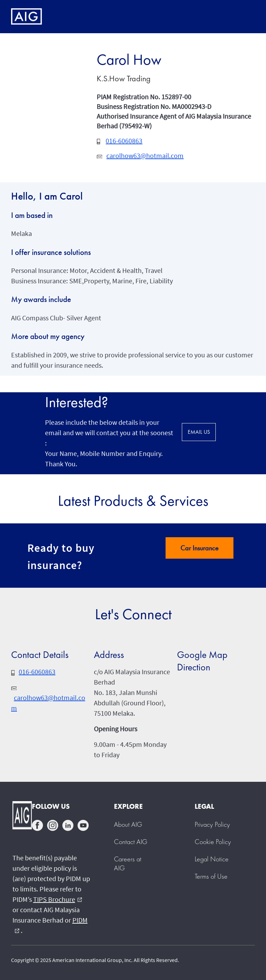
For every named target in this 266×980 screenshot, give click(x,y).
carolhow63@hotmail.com (145, 155)
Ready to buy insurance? (61, 557)
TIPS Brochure (58, 899)
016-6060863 (124, 141)
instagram (53, 825)
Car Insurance (199, 548)
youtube (83, 825)
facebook (37, 825)
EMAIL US (199, 432)
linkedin (68, 825)
